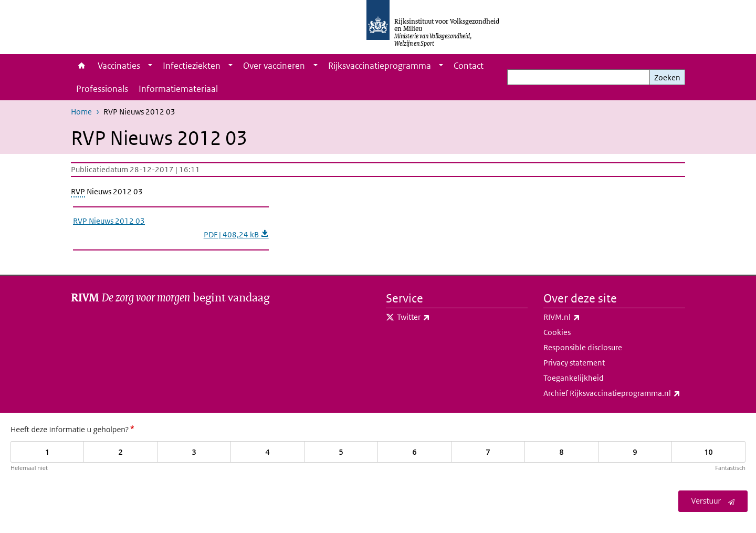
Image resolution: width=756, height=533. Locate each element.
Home (82, 66)
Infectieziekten (192, 66)
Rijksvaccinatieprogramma (380, 66)
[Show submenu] (150, 66)
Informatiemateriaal (178, 89)
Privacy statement (574, 363)
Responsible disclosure (583, 347)
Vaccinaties (119, 66)
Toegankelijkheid (574, 378)
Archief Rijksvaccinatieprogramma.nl (614, 393)
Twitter (437, 317)
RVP (78, 191)
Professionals (102, 89)
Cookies (557, 332)
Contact (469, 66)
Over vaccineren (274, 66)
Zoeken (667, 77)
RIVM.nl (585, 317)
